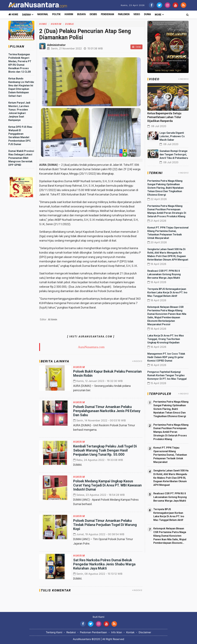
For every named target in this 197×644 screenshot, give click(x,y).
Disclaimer (145, 632)
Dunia (147, 14)
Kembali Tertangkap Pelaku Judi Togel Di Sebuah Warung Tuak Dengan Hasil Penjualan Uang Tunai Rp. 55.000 (105, 450)
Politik (56, 14)
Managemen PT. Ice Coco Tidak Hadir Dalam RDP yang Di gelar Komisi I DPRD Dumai (166, 357)
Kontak (130, 632)
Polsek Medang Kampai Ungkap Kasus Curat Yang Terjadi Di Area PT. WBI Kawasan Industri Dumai (107, 485)
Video (137, 14)
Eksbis (93, 14)
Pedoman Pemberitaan (94, 632)
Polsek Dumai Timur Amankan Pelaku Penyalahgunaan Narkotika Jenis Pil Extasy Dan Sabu (107, 411)
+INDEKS (137, 361)
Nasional (43, 14)
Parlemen (124, 14)
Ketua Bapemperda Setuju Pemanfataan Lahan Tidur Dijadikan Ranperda (164, 117)
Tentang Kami (54, 632)
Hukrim (69, 14)
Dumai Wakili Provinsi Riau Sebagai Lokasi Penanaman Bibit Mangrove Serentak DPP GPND (21, 158)
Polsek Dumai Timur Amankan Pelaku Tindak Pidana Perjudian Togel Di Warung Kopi (105, 525)
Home (13, 14)
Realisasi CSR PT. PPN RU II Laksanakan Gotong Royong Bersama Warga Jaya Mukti (164, 274)
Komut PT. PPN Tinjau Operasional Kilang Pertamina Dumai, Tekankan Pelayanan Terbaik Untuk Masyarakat (170, 455)
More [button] (158, 15)
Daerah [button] (26, 15)
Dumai (70, 24)
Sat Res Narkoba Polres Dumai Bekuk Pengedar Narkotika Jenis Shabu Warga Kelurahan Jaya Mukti (104, 564)
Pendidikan (107, 14)
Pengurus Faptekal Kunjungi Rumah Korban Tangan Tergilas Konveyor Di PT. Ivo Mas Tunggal (167, 375)
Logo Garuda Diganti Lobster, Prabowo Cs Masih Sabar (172, 136)
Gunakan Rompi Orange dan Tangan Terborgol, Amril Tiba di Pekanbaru (174, 154)
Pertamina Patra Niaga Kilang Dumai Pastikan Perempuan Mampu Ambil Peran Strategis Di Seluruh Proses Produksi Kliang (171, 432)
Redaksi (71, 632)
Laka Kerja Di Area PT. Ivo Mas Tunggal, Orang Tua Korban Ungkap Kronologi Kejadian (166, 339)
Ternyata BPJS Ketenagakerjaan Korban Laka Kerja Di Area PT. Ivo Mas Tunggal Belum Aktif (167, 292)
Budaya (81, 14)
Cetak (136, 47)
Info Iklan (117, 632)
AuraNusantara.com (91, 347)
